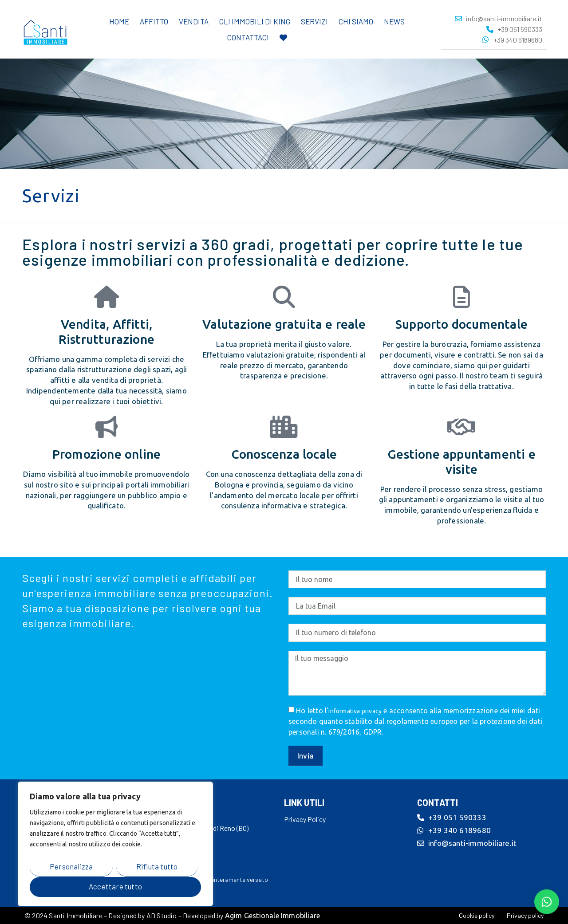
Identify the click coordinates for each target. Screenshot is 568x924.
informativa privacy (355, 711)
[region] (115, 844)
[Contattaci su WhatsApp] (547, 901)
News (394, 21)
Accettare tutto (115, 886)
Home (119, 21)
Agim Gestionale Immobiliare (272, 916)
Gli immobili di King (255, 21)
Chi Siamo (356, 21)
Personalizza (71, 866)
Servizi (314, 21)
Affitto (154, 21)
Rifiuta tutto (157, 866)
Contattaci (248, 37)
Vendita (194, 21)
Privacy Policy (305, 819)
